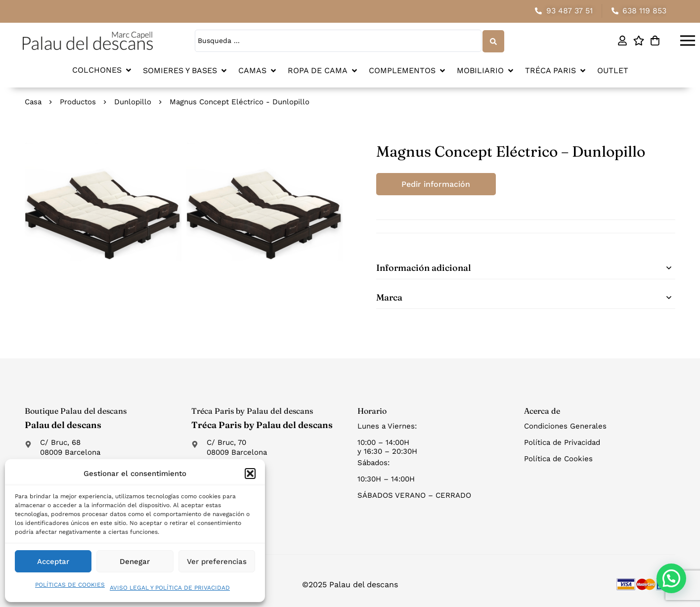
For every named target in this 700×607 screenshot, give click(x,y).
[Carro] (655, 41)
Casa (33, 101)
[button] (250, 474)
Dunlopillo (133, 101)
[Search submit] (493, 40)
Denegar (135, 562)
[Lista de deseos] (638, 41)
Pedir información (437, 184)
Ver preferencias (217, 562)
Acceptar (53, 562)
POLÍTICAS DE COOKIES (70, 585)
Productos (78, 101)
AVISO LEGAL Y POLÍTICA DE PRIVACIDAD (170, 588)
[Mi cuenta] (622, 41)
